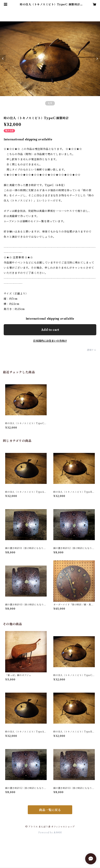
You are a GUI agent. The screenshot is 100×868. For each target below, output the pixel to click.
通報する (92, 350)
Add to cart (50, 330)
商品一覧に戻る (50, 810)
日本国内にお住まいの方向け (50, 341)
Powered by (50, 833)
